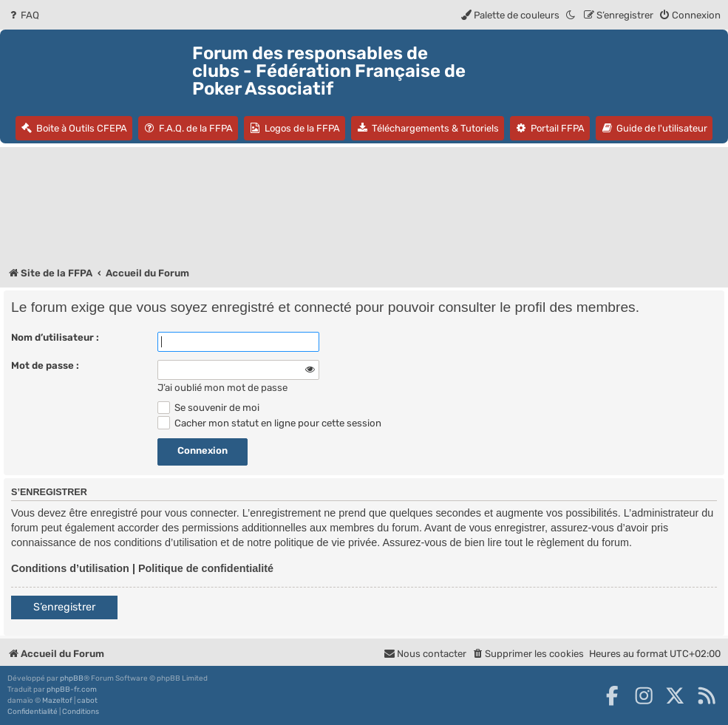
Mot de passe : (45, 365)
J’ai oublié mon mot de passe (222, 388)
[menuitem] (23, 15)
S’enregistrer (64, 607)
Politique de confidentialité (206, 568)
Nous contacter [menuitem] (425, 654)
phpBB (72, 678)
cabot (87, 701)
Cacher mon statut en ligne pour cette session (269, 423)
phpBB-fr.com (72, 690)
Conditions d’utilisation (70, 568)
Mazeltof (57, 701)
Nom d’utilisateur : (55, 337)
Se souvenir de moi (208, 408)
